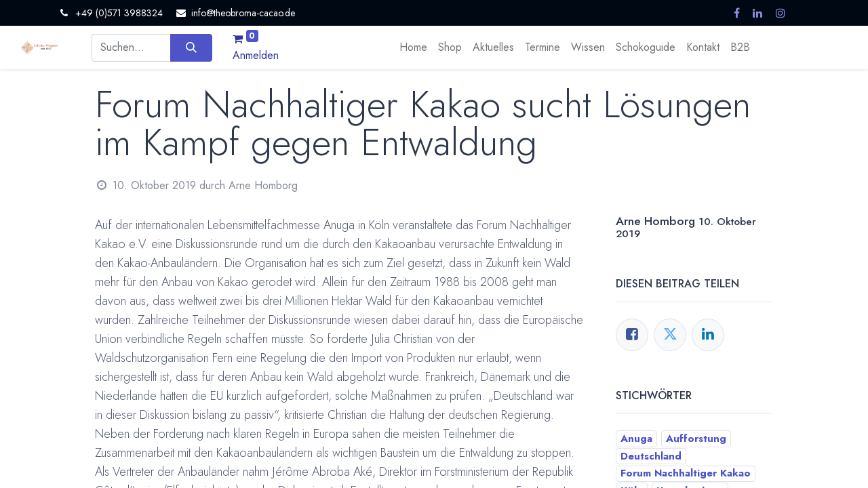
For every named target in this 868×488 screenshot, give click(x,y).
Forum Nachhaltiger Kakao (686, 473)
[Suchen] (191, 47)
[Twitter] (670, 335)
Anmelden (256, 55)
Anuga (636, 439)
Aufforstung (696, 439)
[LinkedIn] (708, 335)
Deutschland (651, 456)
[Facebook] (632, 335)
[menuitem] (413, 47)
